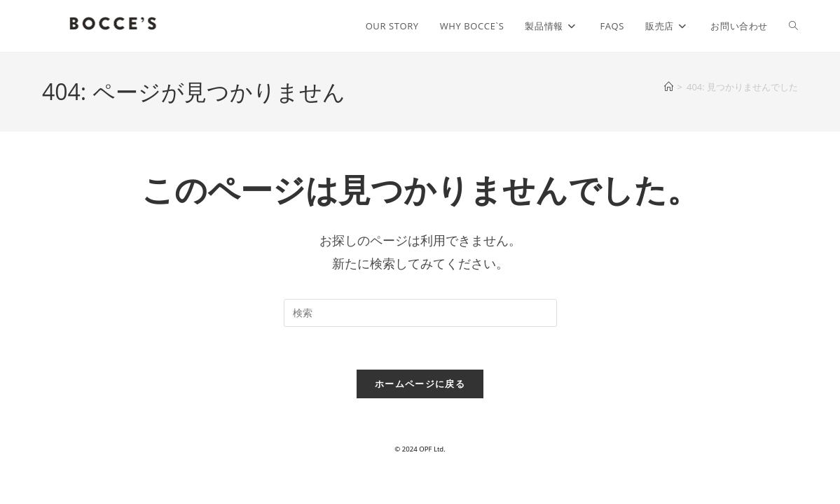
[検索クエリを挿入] (420, 313)
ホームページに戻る (420, 384)
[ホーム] (669, 87)
